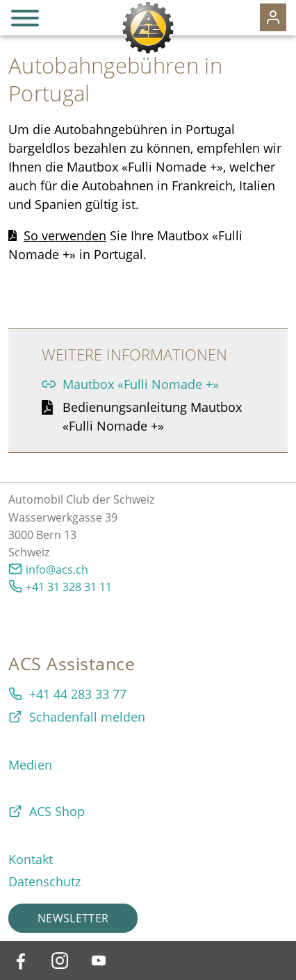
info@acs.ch (57, 570)
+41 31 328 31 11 (69, 587)
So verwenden (65, 235)
